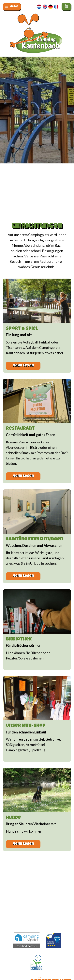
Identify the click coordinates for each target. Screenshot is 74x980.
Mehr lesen (23, 366)
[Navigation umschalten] (12, 7)
